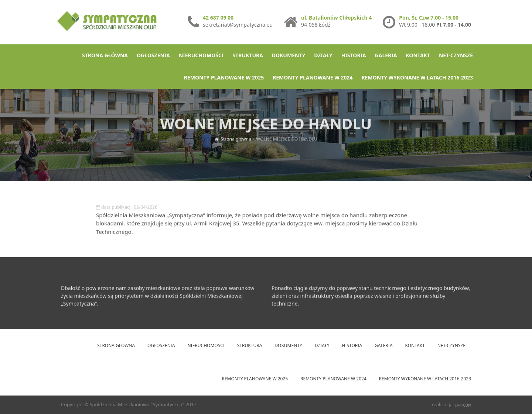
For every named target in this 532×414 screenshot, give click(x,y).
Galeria (386, 55)
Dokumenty (289, 55)
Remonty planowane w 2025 (224, 77)
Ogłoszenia (153, 55)
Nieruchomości (201, 55)
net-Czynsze (456, 55)
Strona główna (105, 55)
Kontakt (418, 55)
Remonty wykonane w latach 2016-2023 (417, 77)
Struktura (248, 55)
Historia (354, 55)
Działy (323, 55)
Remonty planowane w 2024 (313, 77)
